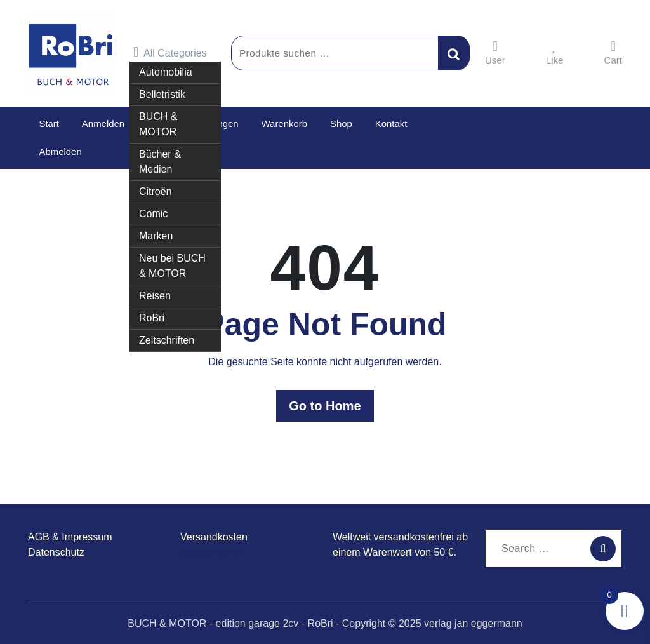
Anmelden (103, 124)
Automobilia (166, 72)
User (495, 52)
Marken (156, 236)
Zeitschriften (167, 340)
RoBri (152, 318)
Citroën (156, 191)
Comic (153, 214)
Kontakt (389, 124)
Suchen (454, 53)
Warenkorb (283, 124)
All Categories (170, 52)
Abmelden (60, 151)
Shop (339, 124)
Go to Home (325, 406)
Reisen (155, 296)
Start (49, 124)
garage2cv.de (211, 552)
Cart (613, 52)
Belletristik (162, 94)
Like (555, 52)
